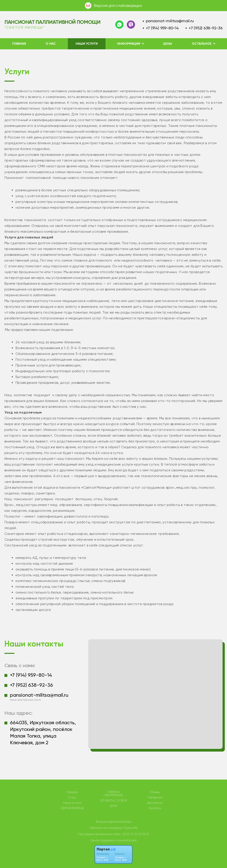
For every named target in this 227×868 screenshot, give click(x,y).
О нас (51, 44)
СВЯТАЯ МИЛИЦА (72, 808)
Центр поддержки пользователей (113, 840)
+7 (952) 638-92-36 (206, 28)
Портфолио (155, 798)
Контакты (155, 808)
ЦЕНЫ (168, 44)
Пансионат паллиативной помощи (52, 22)
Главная (19, 44)
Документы (155, 803)
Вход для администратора (114, 822)
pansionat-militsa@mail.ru (170, 21)
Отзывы (155, 792)
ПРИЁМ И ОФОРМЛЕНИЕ (113, 794)
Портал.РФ (130, 828)
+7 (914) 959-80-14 (162, 28)
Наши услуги (87, 44)
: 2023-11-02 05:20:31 (135, 834)
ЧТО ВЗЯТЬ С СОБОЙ (113, 801)
